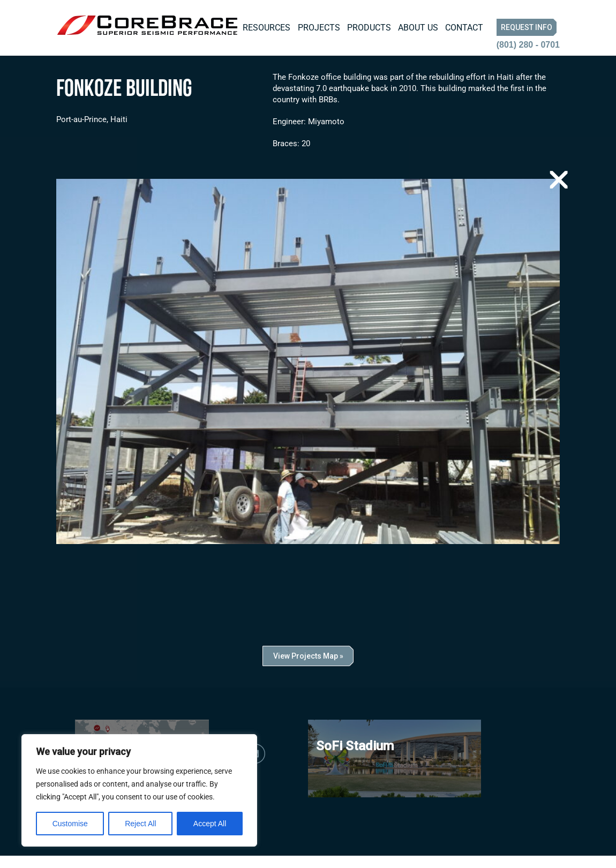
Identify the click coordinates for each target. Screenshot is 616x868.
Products (369, 28)
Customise (70, 824)
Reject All (140, 824)
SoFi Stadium (355, 758)
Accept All (210, 824)
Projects (319, 28)
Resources (266, 28)
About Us (418, 28)
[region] (139, 790)
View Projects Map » (308, 668)
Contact (464, 28)
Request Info (527, 27)
